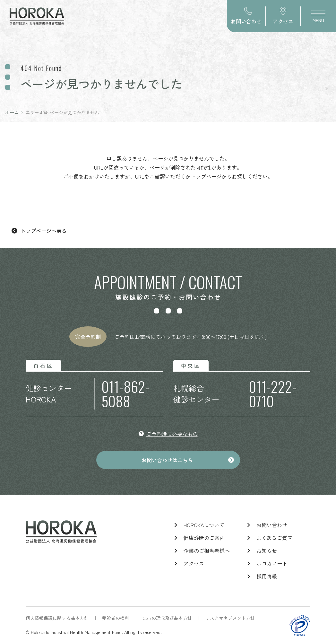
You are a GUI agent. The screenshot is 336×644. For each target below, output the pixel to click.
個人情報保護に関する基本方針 (57, 618)
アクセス (194, 563)
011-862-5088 (125, 394)
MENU (318, 18)
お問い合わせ (272, 525)
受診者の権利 (116, 618)
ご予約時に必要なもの (172, 434)
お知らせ (267, 551)
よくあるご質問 (274, 538)
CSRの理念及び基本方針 (167, 618)
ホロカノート (272, 563)
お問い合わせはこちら (167, 460)
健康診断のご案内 (204, 538)
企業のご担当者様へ (207, 551)
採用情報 (267, 576)
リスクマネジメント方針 (230, 618)
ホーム (12, 112)
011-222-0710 (273, 394)
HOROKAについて (204, 525)
